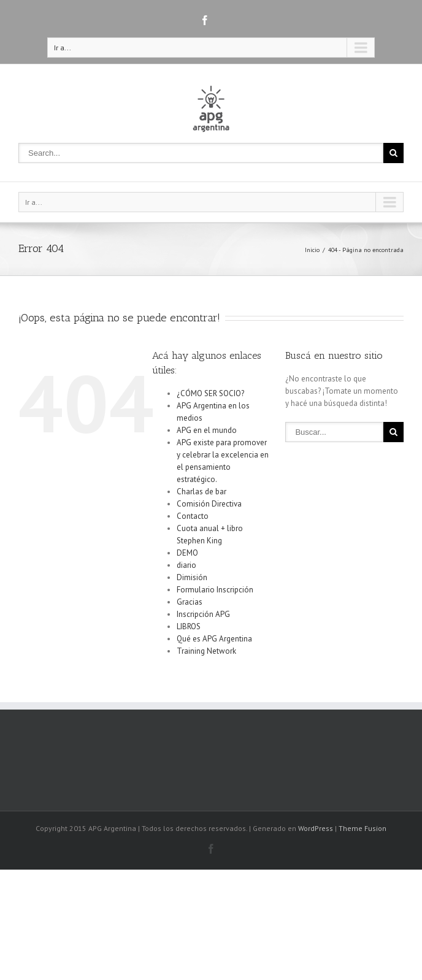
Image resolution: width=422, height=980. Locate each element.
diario (186, 565)
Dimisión (192, 577)
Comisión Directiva (209, 504)
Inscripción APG (203, 614)
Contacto (193, 516)
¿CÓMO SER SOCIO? (210, 393)
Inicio (312, 250)
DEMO (187, 553)
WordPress (316, 828)
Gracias (190, 602)
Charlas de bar (201, 492)
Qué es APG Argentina (214, 639)
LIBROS (189, 626)
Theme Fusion (363, 828)
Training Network (206, 651)
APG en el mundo (207, 430)
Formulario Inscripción (215, 590)
